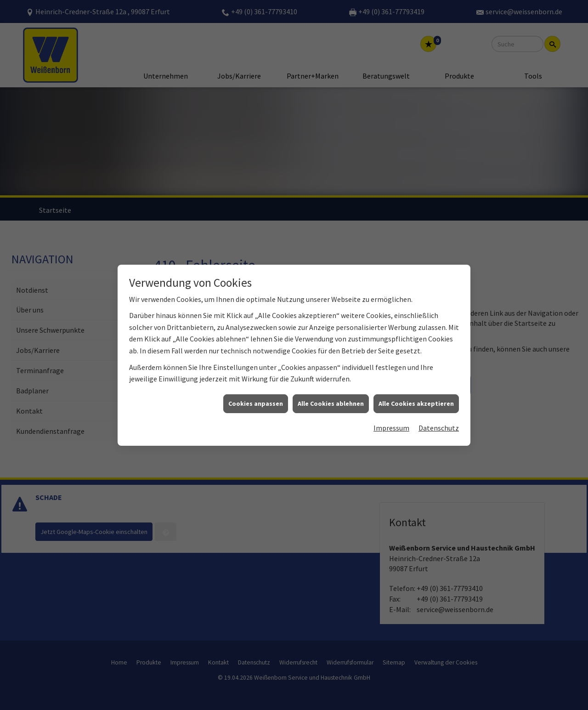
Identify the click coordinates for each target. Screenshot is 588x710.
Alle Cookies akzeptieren (416, 380)
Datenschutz (439, 404)
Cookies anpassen (256, 380)
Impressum (391, 404)
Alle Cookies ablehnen (331, 380)
